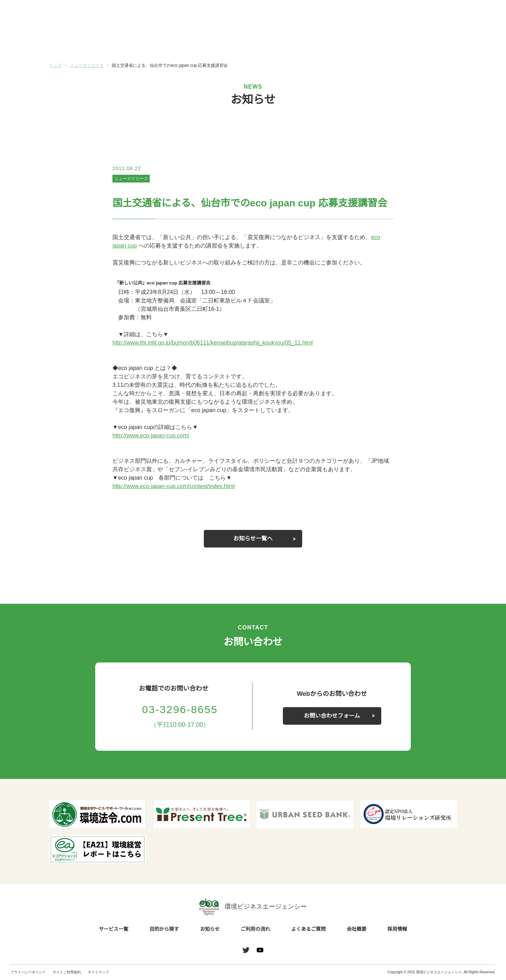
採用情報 (397, 929)
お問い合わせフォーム (332, 716)
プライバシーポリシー (28, 972)
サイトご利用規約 (67, 972)
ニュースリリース (131, 178)
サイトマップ (98, 972)
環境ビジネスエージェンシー (253, 907)
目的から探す (151, 42)
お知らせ (219, 41)
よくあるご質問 (355, 42)
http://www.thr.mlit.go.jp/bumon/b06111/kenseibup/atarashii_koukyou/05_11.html (223, 343)
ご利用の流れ (287, 42)
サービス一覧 (83, 42)
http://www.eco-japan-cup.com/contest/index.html (180, 486)
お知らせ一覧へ (253, 539)
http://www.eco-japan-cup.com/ (155, 436)
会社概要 (423, 42)
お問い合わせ (477, 15)
